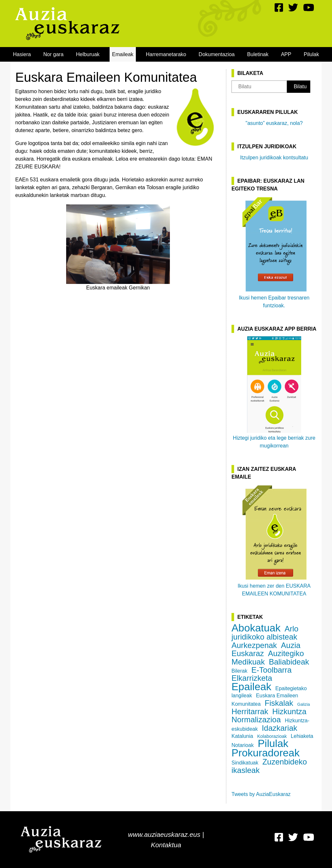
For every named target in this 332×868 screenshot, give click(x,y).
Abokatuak (256, 628)
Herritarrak (250, 711)
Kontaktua (166, 845)
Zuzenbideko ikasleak (269, 766)
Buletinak (258, 54)
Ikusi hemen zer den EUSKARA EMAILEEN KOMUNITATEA (274, 540)
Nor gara (53, 54)
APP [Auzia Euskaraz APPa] (286, 54)
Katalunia (242, 736)
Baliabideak (289, 662)
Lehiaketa (302, 736)
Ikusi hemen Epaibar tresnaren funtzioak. (274, 252)
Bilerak (239, 671)
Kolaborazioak (272, 736)
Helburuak (88, 54)
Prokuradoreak (266, 753)
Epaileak (251, 687)
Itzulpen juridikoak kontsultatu (274, 158)
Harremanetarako (166, 54)
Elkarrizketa (252, 678)
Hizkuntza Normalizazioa (269, 715)
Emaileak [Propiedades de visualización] (123, 54)
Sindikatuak (245, 763)
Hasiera (22, 54)
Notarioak (243, 745)
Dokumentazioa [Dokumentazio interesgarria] (217, 54)
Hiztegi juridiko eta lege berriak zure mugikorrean (274, 392)
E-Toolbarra (271, 670)
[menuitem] (22, 54)
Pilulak (311, 54)
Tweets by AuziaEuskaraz (261, 794)
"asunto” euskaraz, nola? (274, 123)
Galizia (304, 704)
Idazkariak (279, 728)
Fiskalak (279, 703)
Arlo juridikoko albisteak (265, 633)
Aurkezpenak (254, 645)
